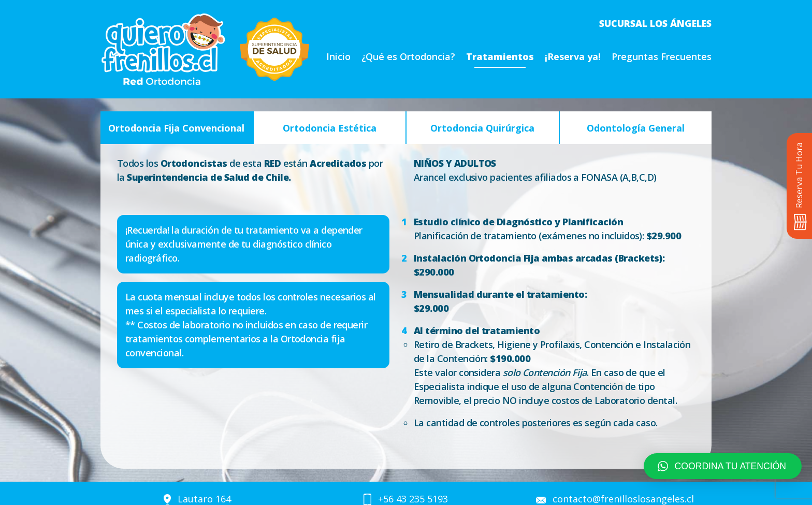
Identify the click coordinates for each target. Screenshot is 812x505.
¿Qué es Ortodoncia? (408, 56)
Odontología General (636, 128)
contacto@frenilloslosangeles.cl (623, 499)
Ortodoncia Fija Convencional (176, 128)
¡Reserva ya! (573, 56)
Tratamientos (500, 56)
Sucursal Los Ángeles (655, 23)
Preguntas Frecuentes (662, 56)
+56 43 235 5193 (413, 499)
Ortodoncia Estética (330, 128)
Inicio (338, 56)
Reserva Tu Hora (800, 186)
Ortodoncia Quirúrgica (482, 128)
